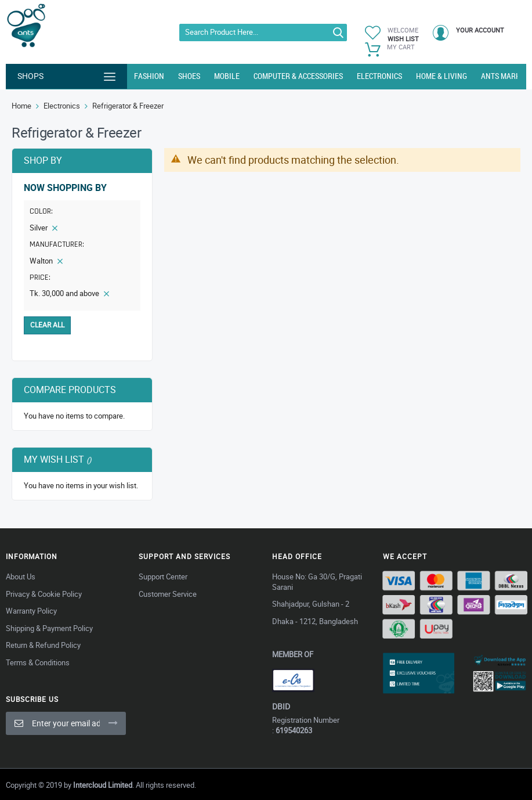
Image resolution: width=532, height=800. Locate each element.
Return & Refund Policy (43, 645)
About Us (21, 576)
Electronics (62, 106)
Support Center (163, 576)
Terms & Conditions (38, 662)
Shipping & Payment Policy (49, 628)
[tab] (82, 246)
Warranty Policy (31, 611)
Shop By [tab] (43, 160)
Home (21, 106)
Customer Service (168, 594)
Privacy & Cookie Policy (44, 594)
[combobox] (263, 33)
